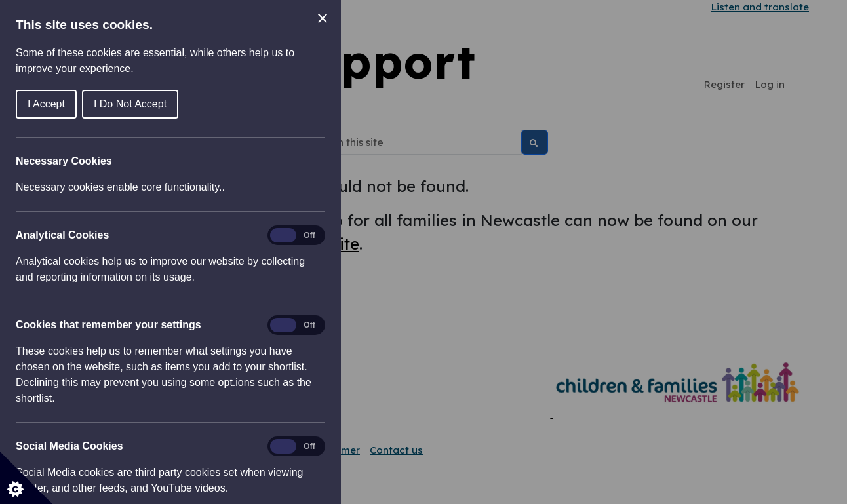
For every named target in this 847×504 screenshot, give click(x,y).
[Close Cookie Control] (323, 18)
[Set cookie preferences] (26, 478)
